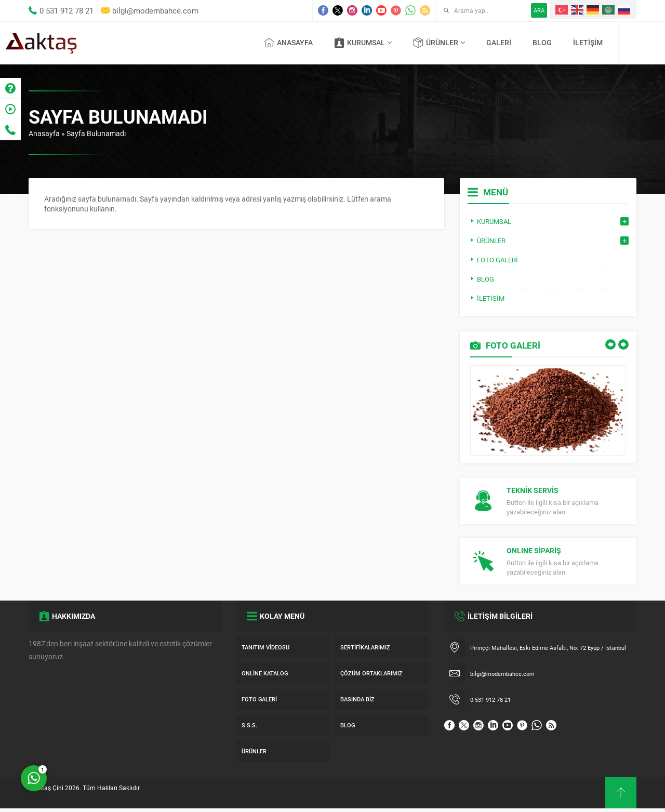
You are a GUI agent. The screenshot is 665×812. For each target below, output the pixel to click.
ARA (539, 10)
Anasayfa (44, 133)
